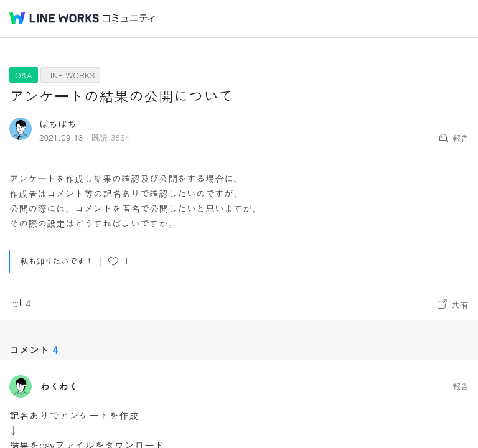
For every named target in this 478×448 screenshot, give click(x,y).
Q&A (24, 75)
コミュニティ (129, 18)
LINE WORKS (71, 75)
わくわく (59, 386)
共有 (460, 304)
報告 (461, 138)
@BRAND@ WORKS (54, 18)
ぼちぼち (58, 124)
